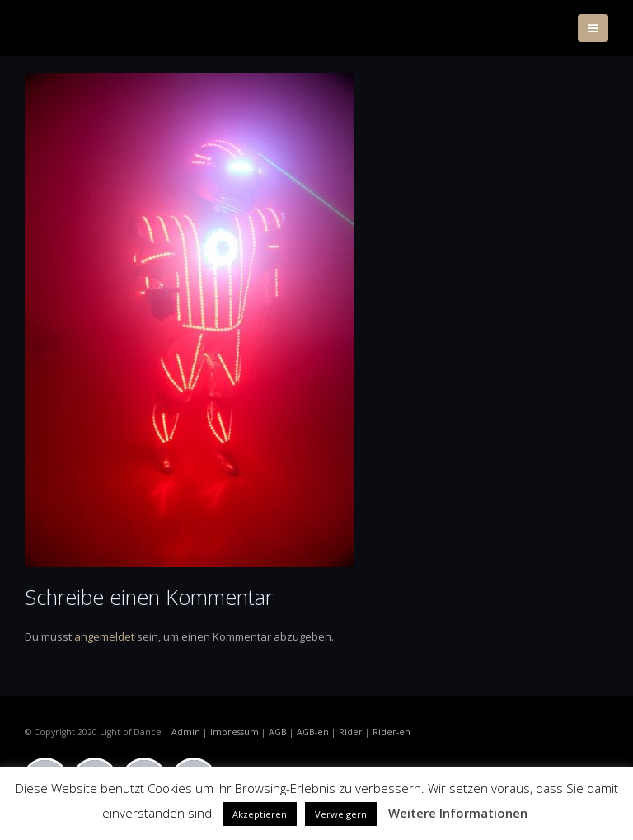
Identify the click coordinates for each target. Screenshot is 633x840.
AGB (278, 732)
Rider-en (392, 732)
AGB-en (313, 732)
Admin (186, 732)
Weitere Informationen (458, 813)
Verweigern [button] (341, 814)
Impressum (234, 732)
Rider (351, 732)
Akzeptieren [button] (260, 814)
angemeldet (104, 636)
